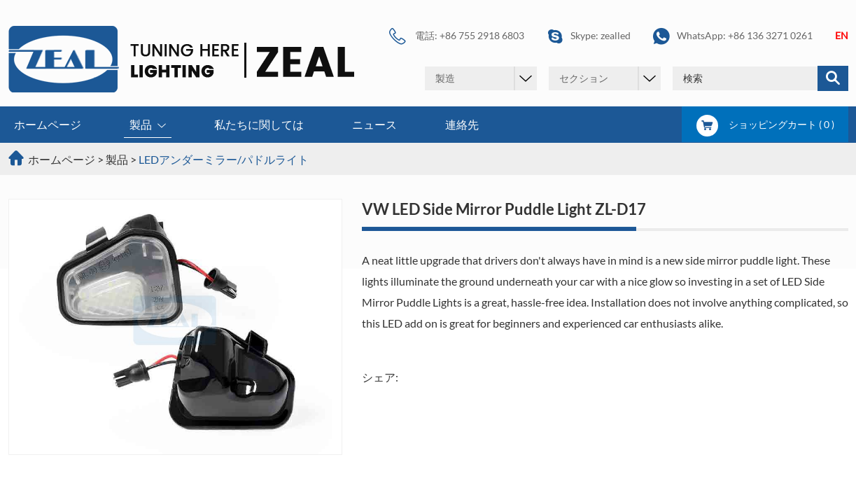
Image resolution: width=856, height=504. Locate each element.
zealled (616, 35)
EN (842, 35)
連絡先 (462, 124)
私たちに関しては (259, 124)
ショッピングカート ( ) (765, 124)
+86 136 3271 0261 (770, 35)
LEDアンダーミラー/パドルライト (224, 159)
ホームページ (48, 124)
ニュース (374, 124)
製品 (148, 126)
